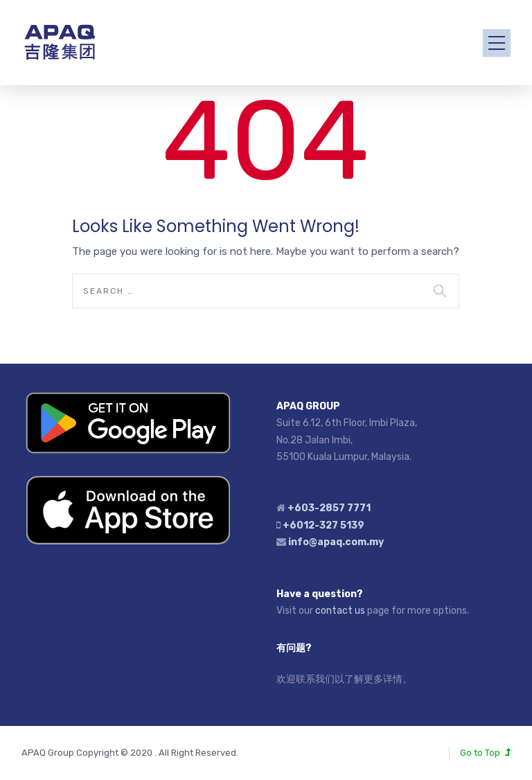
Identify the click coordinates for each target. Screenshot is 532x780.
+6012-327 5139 (323, 525)
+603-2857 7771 (329, 508)
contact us (340, 611)
